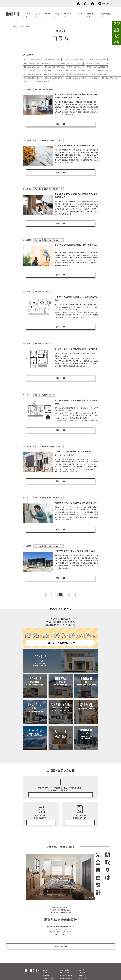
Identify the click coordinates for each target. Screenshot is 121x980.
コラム (20, 26)
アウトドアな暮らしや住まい (33, 59)
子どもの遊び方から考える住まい (82, 66)
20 (73, 598)
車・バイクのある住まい (74, 81)
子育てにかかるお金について (104, 66)
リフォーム (82, 63)
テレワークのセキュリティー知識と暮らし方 (38, 63)
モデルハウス (79, 15)
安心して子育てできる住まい (57, 70)
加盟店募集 (104, 3)
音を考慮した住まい (30, 85)
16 (64, 598)
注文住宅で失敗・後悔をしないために (36, 77)
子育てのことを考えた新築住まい (34, 70)
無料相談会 (58, 3)
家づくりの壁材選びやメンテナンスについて (38, 74)
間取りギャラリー (92, 15)
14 (57, 598)
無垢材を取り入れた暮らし (84, 77)
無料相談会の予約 (41, 827)
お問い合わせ (89, 3)
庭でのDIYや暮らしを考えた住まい (66, 74)
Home (15, 26)
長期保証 (57, 15)
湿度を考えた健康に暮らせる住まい (62, 77)
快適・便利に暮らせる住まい (88, 74)
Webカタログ (73, 3)
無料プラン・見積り (80, 827)
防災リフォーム (112, 81)
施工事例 (38, 15)
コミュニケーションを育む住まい (102, 59)
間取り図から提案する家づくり (94, 81)
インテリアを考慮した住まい (54, 59)
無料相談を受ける (117, 30)
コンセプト (29, 15)
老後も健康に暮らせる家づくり (105, 77)
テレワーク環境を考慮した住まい (65, 63)
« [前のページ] (42, 598)
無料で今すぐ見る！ (61, 798)
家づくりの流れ (67, 15)
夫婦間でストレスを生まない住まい (35, 66)
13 (54, 598)
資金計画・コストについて (55, 81)
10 (48, 598)
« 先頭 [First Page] (38, 598)
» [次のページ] (79, 598)
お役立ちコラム (117, 36)
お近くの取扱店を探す (107, 15)
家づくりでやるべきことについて (79, 70)
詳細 (60, 127)
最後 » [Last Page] (83, 598)
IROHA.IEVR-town (117, 24)
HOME (45, 978)
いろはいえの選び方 (65, 978)
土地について (93, 63)
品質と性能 (47, 15)
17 (67, 598)
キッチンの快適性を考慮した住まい (77, 59)
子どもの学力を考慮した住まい (59, 66)
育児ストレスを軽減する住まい (34, 81)
